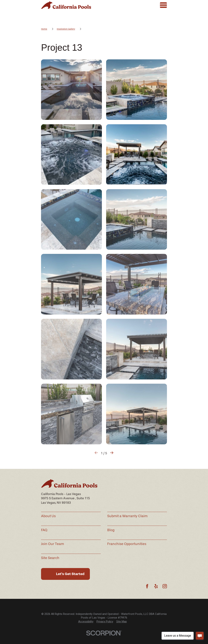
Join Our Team (53, 544)
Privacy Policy (105, 622)
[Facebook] (147, 586)
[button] (71, 90)
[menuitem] (86, 622)
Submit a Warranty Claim (127, 516)
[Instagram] (165, 586)
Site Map (122, 622)
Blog (111, 530)
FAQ (44, 530)
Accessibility (86, 622)
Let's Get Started (70, 574)
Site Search (50, 558)
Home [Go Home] (44, 29)
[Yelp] (156, 586)
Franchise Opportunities (127, 544)
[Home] (66, 5)
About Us (48, 516)
